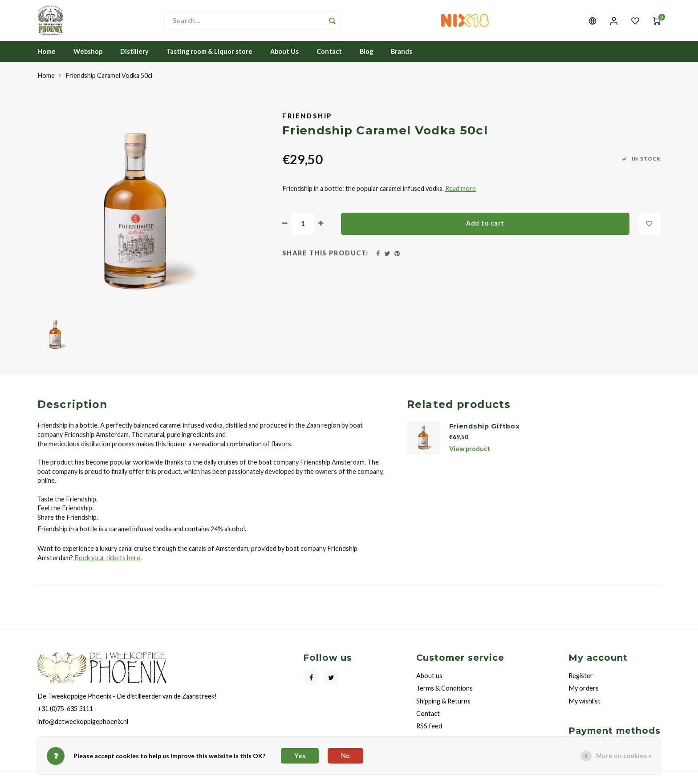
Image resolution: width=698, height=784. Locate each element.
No (345, 756)
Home (47, 59)
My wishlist (584, 709)
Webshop (88, 59)
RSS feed (429, 733)
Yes (300, 756)
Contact (329, 59)
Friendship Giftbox (485, 434)
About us (429, 684)
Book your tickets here (107, 565)
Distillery (134, 59)
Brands (402, 59)
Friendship (307, 124)
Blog (366, 59)
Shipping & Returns (443, 709)
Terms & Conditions (444, 696)
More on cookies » (624, 756)
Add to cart (485, 231)
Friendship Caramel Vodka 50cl (109, 83)
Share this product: (325, 261)
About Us (284, 59)
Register (581, 684)
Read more (461, 196)
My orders (584, 696)
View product (470, 456)
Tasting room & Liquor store (209, 59)
